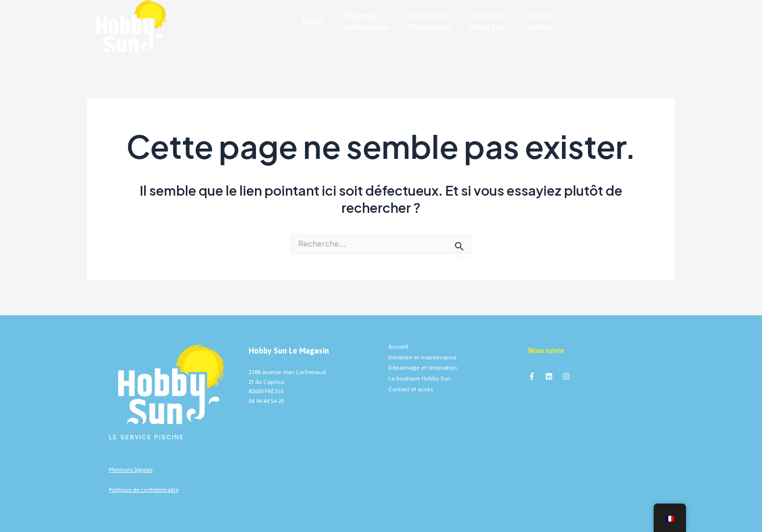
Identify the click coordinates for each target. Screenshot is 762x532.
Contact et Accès (540, 21)
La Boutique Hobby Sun (488, 21)
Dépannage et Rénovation (367, 21)
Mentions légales (131, 470)
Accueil (313, 21)
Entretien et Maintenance (429, 21)
